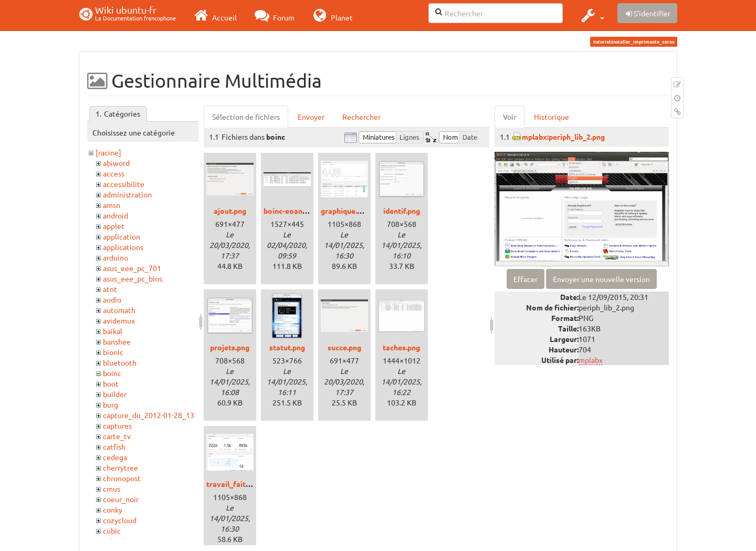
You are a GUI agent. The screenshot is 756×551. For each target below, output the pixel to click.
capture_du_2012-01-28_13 (149, 415)
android (115, 215)
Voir (510, 117)
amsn (112, 205)
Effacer (526, 279)
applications (123, 247)
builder (115, 394)
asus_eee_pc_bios (133, 278)
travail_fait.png (233, 484)
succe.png (344, 347)
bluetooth (120, 362)
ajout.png (230, 211)
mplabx (591, 360)
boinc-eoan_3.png (294, 211)
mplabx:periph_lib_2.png (563, 137)
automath (119, 310)
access (114, 173)
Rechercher (361, 117)
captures (117, 425)
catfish (114, 446)
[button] (591, 15)
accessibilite (124, 184)
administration (127, 194)
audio (112, 299)
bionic (113, 352)
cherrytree (120, 467)
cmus (112, 488)
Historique (552, 117)
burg (111, 404)
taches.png (401, 347)
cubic (112, 531)
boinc (112, 373)
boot (111, 383)
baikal (113, 331)
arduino (115, 257)
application (122, 236)
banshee (117, 341)
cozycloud (120, 520)
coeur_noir (121, 499)
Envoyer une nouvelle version (601, 279)
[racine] (108, 152)
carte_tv (117, 436)
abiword (116, 163)
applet (114, 226)
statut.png (287, 347)
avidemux (119, 320)
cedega (115, 457)
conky (113, 510)
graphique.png (345, 211)
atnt (110, 289)
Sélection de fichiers (246, 117)
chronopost (122, 478)
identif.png (402, 211)
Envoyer (311, 117)
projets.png (230, 347)
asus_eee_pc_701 (132, 268)
